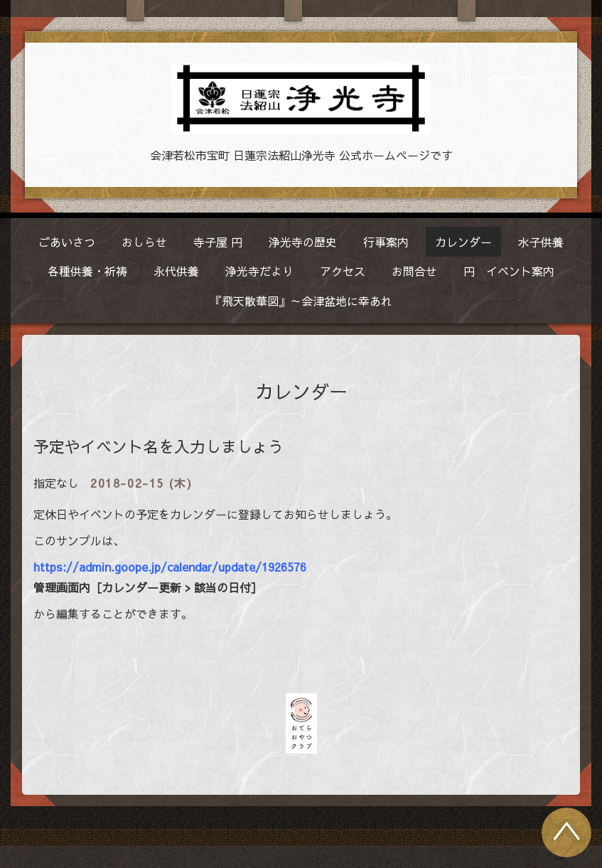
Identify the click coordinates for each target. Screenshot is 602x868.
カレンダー (463, 242)
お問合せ (414, 271)
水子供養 (541, 242)
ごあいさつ (67, 242)
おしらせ (144, 242)
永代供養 (176, 271)
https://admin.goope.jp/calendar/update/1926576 (170, 567)
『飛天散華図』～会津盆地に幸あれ (301, 301)
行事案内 (386, 242)
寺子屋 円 (218, 242)
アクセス (343, 271)
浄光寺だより (259, 271)
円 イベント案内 (509, 271)
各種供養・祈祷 (87, 271)
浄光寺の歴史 (303, 242)
